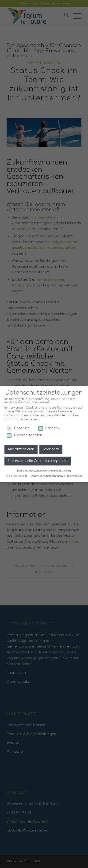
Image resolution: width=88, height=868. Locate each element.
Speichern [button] (51, 449)
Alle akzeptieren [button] (21, 449)
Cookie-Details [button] (17, 476)
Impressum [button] (74, 476)
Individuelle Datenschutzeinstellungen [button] (44, 471)
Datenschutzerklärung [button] (47, 476)
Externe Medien (25, 435)
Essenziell (19, 428)
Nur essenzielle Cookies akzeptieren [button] (38, 461)
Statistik (49, 428)
